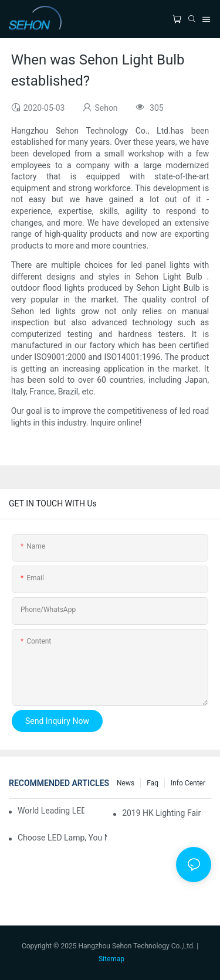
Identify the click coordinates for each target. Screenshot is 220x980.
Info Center (188, 783)
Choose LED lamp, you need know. (62, 838)
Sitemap (111, 959)
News (126, 783)
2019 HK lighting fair (161, 813)
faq (153, 783)
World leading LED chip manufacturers (51, 811)
